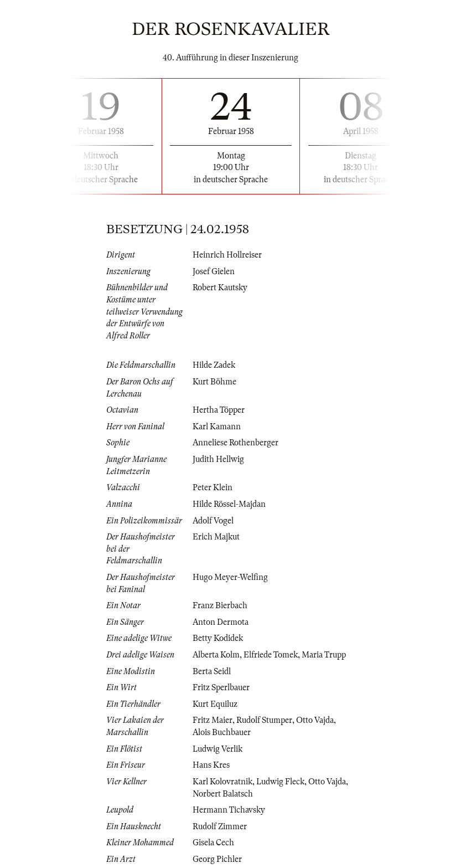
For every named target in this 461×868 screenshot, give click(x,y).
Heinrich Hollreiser (227, 255)
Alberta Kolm (216, 655)
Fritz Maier (213, 720)
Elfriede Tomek (271, 655)
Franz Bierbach (220, 605)
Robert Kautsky (220, 287)
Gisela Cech (213, 843)
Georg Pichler (217, 859)
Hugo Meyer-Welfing (230, 577)
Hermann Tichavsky (229, 810)
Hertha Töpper (219, 410)
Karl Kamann (217, 427)
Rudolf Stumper (264, 720)
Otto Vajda (315, 720)
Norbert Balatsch (223, 794)
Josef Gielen (214, 271)
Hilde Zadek (214, 365)
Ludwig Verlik (217, 749)
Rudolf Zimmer (220, 826)
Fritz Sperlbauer (221, 687)
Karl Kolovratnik (222, 782)
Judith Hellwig (218, 459)
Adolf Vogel (213, 521)
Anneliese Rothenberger (235, 443)
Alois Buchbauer (222, 732)
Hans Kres (211, 765)
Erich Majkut (216, 537)
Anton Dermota (221, 622)
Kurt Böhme (214, 382)
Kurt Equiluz (215, 704)
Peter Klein (213, 487)
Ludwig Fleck (280, 782)
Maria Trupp (324, 655)
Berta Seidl (212, 671)
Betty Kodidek (218, 638)
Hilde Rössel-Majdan (229, 504)
